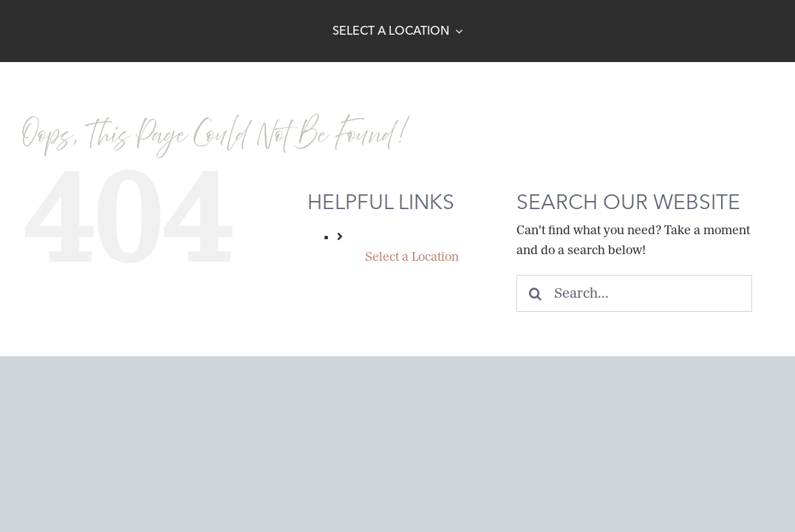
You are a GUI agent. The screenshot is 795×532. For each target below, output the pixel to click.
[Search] (535, 293)
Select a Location (412, 257)
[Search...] (634, 293)
